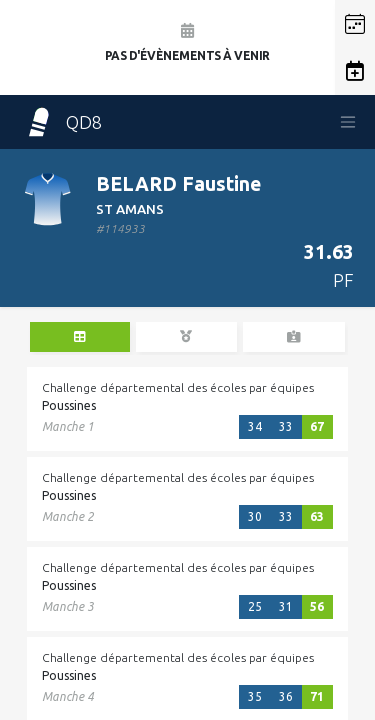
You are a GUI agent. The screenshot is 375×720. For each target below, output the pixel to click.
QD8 (63, 122)
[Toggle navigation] (348, 122)
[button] (355, 24)
